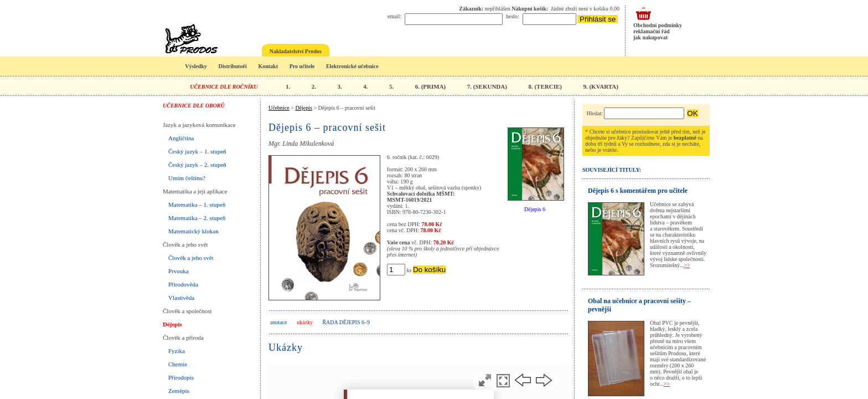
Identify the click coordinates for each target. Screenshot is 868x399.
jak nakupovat (650, 37)
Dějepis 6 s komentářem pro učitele (638, 191)
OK (692, 113)
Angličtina (181, 138)
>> (687, 265)
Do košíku (429, 270)
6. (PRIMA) (431, 86)
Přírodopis (181, 377)
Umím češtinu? (187, 178)
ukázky (305, 322)
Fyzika (177, 351)
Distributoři (233, 66)
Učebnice (279, 108)
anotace (279, 322)
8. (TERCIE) (545, 86)
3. (339, 86)
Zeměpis (179, 391)
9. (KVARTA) (600, 86)
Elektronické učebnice (352, 66)
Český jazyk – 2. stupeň (197, 165)
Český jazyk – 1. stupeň (197, 151)
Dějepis (172, 324)
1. (288, 86)
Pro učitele (302, 66)
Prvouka (179, 271)
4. (365, 86)
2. (314, 86)
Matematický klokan (193, 231)
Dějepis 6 (535, 209)
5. (391, 86)
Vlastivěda (181, 298)
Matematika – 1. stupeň (197, 204)
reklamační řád (652, 31)
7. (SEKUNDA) (487, 86)
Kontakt (268, 66)
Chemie (178, 364)
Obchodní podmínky (658, 25)
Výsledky (196, 66)
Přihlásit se (598, 19)
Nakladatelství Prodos (296, 51)
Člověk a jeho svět (191, 258)
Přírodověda (183, 284)
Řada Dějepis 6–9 (346, 322)
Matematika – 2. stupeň (197, 218)
